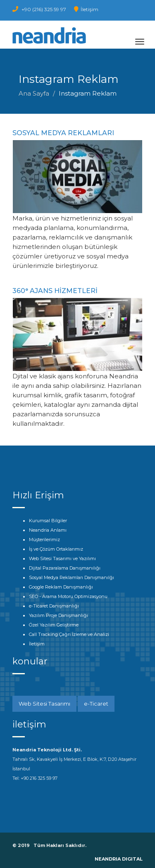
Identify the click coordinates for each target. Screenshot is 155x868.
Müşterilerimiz (44, 540)
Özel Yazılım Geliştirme (54, 625)
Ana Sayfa (34, 93)
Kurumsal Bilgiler (48, 521)
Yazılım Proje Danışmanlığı (58, 615)
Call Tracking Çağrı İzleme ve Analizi (69, 634)
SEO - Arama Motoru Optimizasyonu (68, 596)
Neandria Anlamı (48, 530)
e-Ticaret (96, 704)
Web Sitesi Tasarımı (44, 704)
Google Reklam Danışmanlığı (61, 587)
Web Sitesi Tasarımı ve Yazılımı (62, 558)
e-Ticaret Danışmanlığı (54, 606)
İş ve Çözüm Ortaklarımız (56, 549)
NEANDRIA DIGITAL (119, 859)
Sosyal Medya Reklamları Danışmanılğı (72, 577)
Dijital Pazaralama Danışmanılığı (65, 568)
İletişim (86, 9)
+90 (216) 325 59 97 (39, 9)
